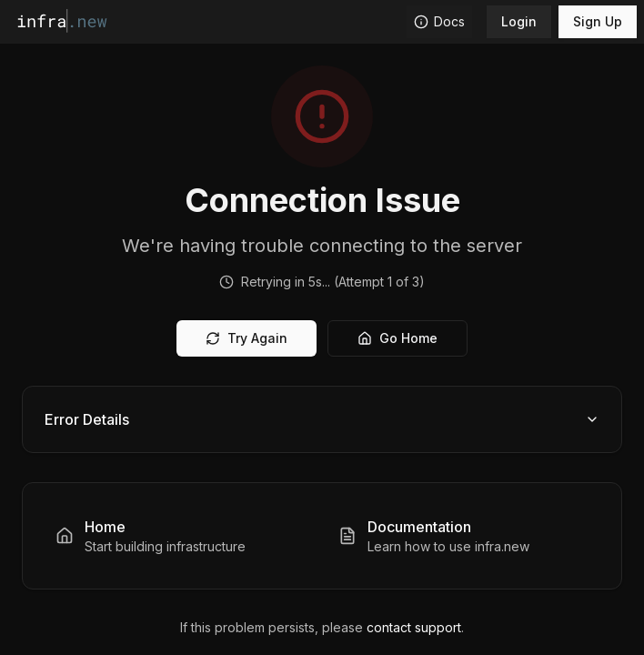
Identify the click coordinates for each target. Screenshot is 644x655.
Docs (439, 21)
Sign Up (598, 21)
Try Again (247, 338)
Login (519, 21)
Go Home (397, 338)
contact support (414, 627)
